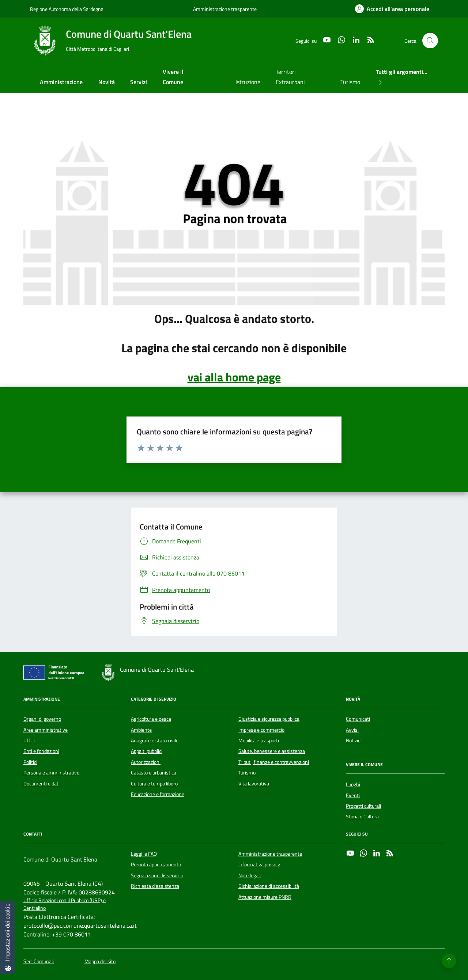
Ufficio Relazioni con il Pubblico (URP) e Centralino (65, 904)
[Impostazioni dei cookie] (7, 937)
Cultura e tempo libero (154, 784)
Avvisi (352, 730)
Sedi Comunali (39, 962)
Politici (30, 762)
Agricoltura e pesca (151, 719)
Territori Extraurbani (290, 77)
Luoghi (353, 784)
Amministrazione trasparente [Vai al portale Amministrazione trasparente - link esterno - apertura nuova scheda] (225, 9)
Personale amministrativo (51, 773)
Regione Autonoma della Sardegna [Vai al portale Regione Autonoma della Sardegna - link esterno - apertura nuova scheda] (67, 9)
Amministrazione (61, 82)
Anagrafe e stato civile (155, 740)
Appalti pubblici (147, 751)
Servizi (139, 82)
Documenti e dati (41, 784)
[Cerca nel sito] (430, 41)
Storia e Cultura (362, 817)
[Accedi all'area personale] (392, 9)
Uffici (29, 740)
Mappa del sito (100, 962)
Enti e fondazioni (41, 751)
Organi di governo (42, 719)
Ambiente (141, 730)
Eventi (353, 795)
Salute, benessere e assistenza (272, 751)
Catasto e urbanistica (154, 773)
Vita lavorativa (254, 784)
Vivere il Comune (173, 77)
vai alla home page (234, 377)
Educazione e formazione (158, 794)
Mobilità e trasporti (259, 740)
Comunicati (358, 719)
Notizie (353, 740)
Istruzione (248, 82)
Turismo (350, 82)
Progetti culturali (363, 806)
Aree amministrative (46, 730)
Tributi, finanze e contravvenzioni (274, 762)
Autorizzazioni (146, 762)
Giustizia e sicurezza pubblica (269, 719)
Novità (107, 82)
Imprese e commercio (261, 730)
